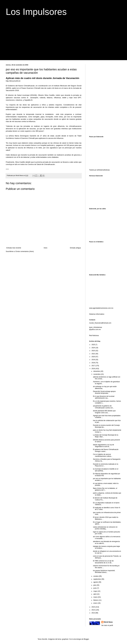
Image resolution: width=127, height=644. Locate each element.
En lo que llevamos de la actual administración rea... (104, 397)
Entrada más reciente (14, 248)
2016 (94, 369)
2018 (94, 363)
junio (95, 588)
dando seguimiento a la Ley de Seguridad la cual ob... (103, 446)
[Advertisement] (63, 42)
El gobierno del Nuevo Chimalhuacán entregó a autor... (106, 450)
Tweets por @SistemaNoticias (99, 170)
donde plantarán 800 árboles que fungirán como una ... (104, 412)
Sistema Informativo (97, 314)
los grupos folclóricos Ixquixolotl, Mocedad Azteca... (104, 571)
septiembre (97, 579)
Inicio (46, 248)
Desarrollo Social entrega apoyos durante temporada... (104, 392)
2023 (94, 351)
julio (95, 585)
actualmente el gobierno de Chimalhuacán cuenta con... (104, 407)
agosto (96, 582)
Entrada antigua (75, 248)
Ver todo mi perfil (107, 625)
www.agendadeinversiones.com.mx (101, 308)
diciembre (97, 371)
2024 (94, 348)
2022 (94, 354)
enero (96, 603)
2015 (94, 607)
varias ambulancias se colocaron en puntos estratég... (105, 528)
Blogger (86, 639)
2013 (94, 613)
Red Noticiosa (94, 336)
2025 (94, 345)
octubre (96, 576)
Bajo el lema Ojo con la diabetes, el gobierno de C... (105, 489)
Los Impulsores (36, 12)
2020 (94, 357)
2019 (94, 360)
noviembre (97, 374)
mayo (96, 591)
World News (108, 622)
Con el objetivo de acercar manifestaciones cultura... (103, 455)
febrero (96, 600)
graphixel (65, 639)
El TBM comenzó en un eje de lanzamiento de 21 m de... (103, 562)
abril (95, 594)
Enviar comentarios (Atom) (25, 251)
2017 (94, 366)
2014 (94, 610)
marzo (96, 597)
